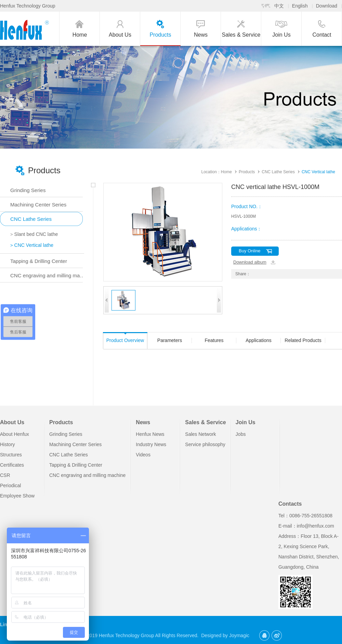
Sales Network (200, 434)
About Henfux (15, 434)
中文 (279, 6)
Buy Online (250, 251)
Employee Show (17, 496)
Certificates (12, 465)
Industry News (151, 444)
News (143, 422)
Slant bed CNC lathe (34, 234)
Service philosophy (205, 444)
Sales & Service (205, 422)
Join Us (246, 422)
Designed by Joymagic (225, 635)
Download (327, 6)
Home (226, 172)
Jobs (241, 434)
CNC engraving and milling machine (87, 475)
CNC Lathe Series (278, 172)
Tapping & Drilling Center (76, 465)
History (8, 444)
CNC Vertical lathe (318, 172)
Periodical (10, 485)
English (300, 6)
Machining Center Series (75, 444)
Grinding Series (66, 434)
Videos (143, 455)
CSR (5, 475)
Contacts (290, 504)
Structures (11, 455)
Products (247, 172)
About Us (12, 422)
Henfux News (150, 434)
